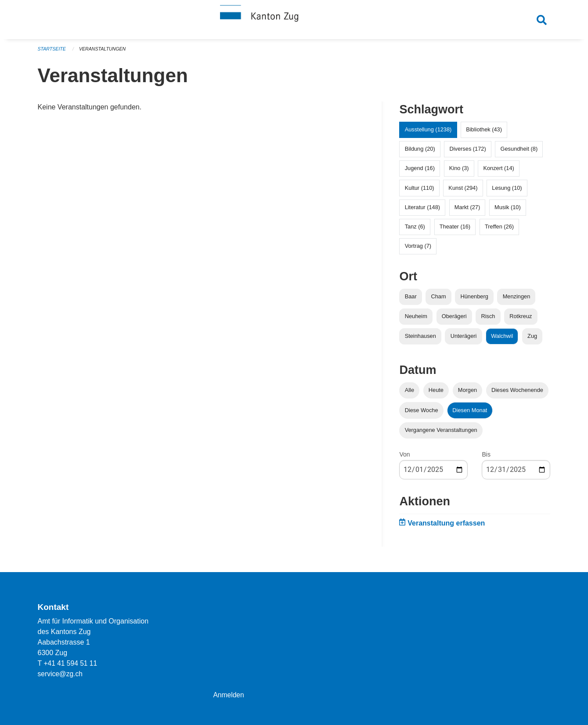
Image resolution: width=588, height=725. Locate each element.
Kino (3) (459, 172)
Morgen (467, 394)
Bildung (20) (420, 153)
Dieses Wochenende (517, 394)
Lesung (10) (507, 191)
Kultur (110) (420, 191)
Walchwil (502, 340)
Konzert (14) (498, 172)
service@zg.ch (61, 674)
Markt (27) (467, 211)
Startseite (52, 53)
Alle (409, 394)
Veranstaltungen (104, 53)
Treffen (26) (499, 230)
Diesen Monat (470, 414)
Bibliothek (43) (484, 133)
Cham (439, 300)
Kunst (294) (463, 191)
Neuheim (416, 320)
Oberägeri (454, 320)
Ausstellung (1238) (428, 133)
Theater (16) (455, 230)
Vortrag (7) (418, 250)
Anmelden (229, 695)
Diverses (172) (468, 153)
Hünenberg (474, 300)
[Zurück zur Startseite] (294, 21)
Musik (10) (508, 211)
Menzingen (517, 300)
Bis (486, 458)
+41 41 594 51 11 (71, 663)
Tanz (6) (415, 230)
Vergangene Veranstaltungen (441, 434)
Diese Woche (422, 414)
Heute (436, 394)
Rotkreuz (521, 320)
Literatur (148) (422, 211)
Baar (411, 300)
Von (404, 458)
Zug (532, 340)
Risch (488, 320)
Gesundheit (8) (519, 153)
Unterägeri (464, 340)
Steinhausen (420, 340)
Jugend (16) (420, 172)
